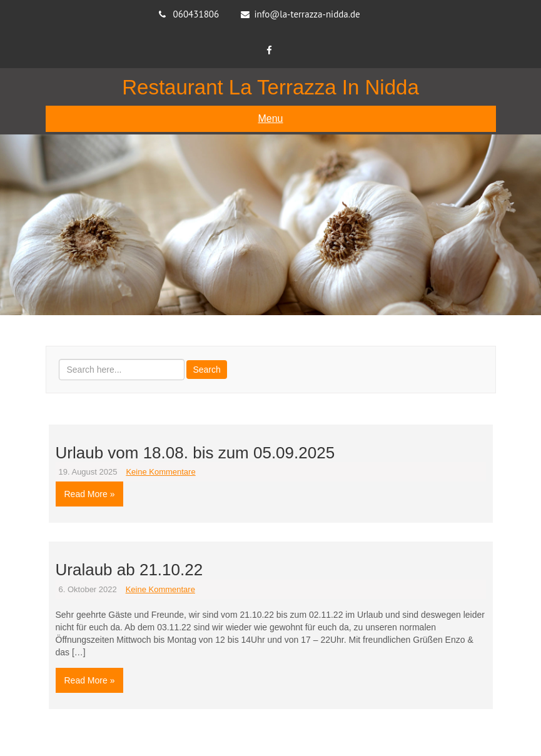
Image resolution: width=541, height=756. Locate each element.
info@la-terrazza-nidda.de (307, 14)
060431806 (196, 14)
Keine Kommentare (160, 472)
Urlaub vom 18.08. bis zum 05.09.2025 (195, 453)
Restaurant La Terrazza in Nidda (270, 87)
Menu (270, 118)
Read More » (90, 494)
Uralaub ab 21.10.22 (129, 570)
